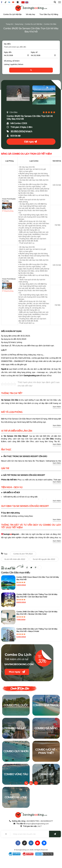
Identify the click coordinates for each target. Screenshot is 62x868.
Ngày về (34, 52)
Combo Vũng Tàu (16, 774)
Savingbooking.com (23, 850)
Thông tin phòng (8, 211)
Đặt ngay (31, 142)
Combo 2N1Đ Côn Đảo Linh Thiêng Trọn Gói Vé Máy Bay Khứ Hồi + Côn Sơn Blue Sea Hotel (37, 596)
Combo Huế (46, 774)
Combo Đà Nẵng (46, 728)
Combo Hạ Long (16, 797)
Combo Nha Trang (46, 705)
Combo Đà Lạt (16, 728)
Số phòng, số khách (12, 61)
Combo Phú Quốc (16, 705)
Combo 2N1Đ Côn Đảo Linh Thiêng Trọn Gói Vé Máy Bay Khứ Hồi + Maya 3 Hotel (37, 630)
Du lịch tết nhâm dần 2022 (15, 559)
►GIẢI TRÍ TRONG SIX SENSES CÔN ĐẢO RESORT (23, 475)
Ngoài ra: (5, 369)
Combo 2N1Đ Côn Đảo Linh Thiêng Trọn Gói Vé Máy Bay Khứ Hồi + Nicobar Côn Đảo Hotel (37, 613)
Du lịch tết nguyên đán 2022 (44, 559)
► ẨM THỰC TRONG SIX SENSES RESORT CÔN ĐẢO (24, 456)
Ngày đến (8, 52)
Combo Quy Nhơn (16, 751)
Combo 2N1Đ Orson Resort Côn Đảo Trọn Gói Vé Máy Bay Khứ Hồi (38, 578)
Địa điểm (7, 44)
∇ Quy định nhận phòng (10, 513)
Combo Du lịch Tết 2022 (23, 554)
